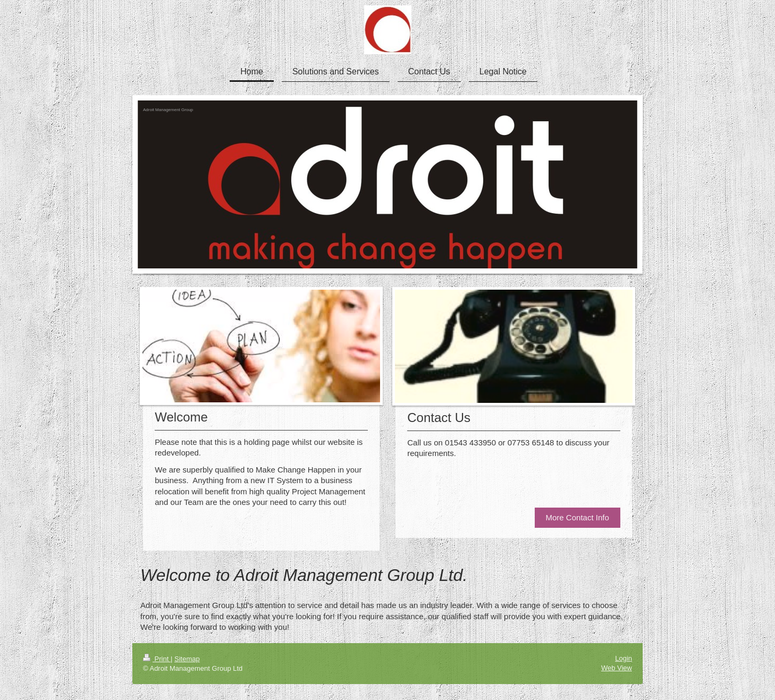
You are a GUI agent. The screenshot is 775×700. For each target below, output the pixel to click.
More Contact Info (578, 517)
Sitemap (187, 659)
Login (624, 658)
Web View (617, 668)
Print (157, 659)
